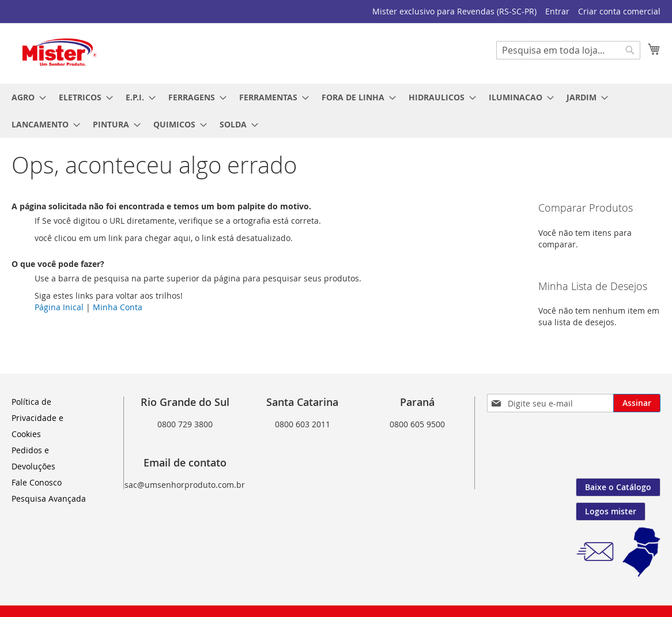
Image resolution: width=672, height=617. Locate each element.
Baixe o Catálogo (618, 487)
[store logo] (61, 53)
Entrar (557, 11)
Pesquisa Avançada (49, 499)
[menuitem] (25, 97)
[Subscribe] (637, 403)
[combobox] (568, 50)
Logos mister (611, 511)
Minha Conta (118, 307)
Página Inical (59, 307)
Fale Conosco (37, 482)
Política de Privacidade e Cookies (37, 418)
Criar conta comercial (619, 11)
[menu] (336, 111)
